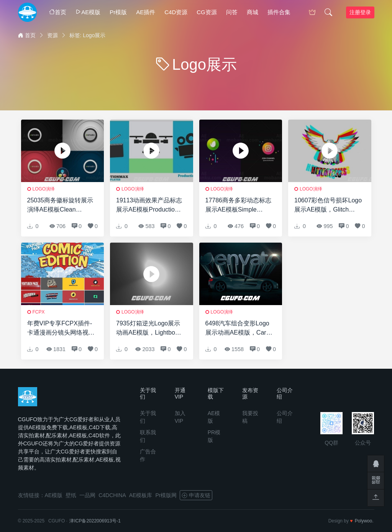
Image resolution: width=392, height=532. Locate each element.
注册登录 (360, 12)
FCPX (39, 312)
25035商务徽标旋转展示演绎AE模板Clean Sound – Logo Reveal (60, 206)
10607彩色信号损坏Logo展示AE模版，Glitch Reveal (328, 206)
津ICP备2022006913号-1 (95, 521)
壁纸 (71, 495)
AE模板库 (141, 495)
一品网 (87, 495)
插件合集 (279, 12)
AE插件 (146, 12)
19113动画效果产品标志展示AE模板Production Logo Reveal (149, 206)
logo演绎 (44, 189)
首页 (58, 12)
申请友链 (196, 495)
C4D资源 (176, 12)
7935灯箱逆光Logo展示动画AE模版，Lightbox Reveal (148, 329)
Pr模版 (118, 12)
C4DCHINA (112, 495)
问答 (232, 12)
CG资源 (207, 12)
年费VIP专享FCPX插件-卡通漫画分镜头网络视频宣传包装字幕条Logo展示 (61, 329)
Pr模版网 (166, 495)
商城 (253, 12)
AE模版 (88, 12)
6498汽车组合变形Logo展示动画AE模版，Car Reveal (237, 329)
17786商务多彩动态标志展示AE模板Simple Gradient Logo (239, 206)
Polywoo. (364, 521)
